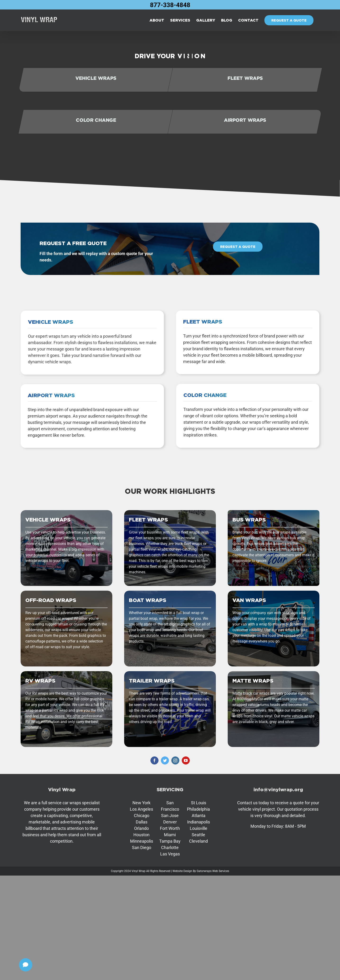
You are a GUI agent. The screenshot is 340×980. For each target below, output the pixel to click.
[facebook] (154, 760)
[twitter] (165, 760)
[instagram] (175, 760)
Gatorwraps (204, 871)
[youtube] (186, 760)
